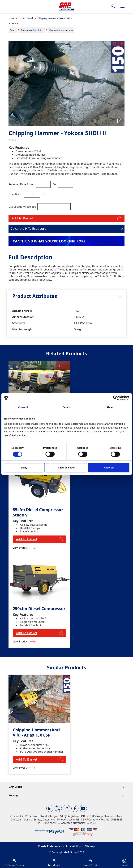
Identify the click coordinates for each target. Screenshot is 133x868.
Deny (24, 468)
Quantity (14, 194)
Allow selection (66, 468)
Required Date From (21, 184)
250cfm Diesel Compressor (39, 609)
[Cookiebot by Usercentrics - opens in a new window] (115, 398)
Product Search (26, 18)
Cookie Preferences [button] (50, 846)
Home (11, 18)
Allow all (109, 468)
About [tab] (110, 407)
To (54, 184)
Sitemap (90, 846)
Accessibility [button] (73, 846)
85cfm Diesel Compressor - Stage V (39, 512)
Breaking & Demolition (32, 30)
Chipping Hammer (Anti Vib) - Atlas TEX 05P (36, 732)
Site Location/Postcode (22, 207)
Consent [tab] (23, 407)
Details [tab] (67, 407)
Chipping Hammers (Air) (61, 30)
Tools (13, 30)
